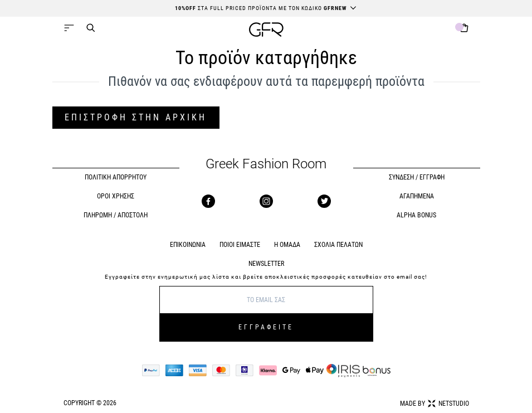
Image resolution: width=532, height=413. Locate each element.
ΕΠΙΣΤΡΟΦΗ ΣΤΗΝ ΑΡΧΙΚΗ (136, 117)
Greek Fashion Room (266, 164)
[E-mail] (266, 300)
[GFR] (266, 31)
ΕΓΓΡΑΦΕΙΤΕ (266, 327)
